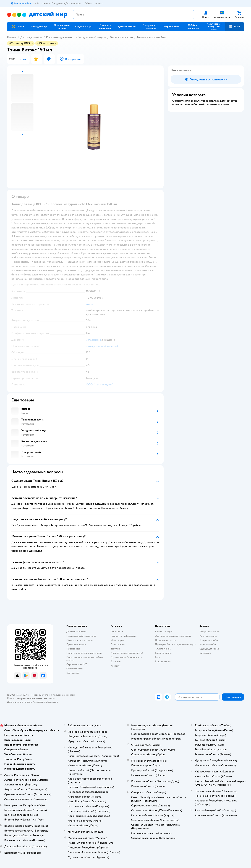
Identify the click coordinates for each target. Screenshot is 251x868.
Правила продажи (76, 644)
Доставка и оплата (76, 632)
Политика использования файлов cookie (85, 659)
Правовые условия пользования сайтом (53, 695)
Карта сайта (73, 673)
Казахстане (39, 702)
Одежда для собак (209, 649)
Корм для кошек (208, 636)
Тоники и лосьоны (121, 37)
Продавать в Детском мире (81, 636)
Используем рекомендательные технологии (31, 698)
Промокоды (73, 649)
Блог (158, 657)
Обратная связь (75, 669)
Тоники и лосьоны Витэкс (153, 37)
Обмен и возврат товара (80, 640)
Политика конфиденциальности (84, 653)
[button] (235, 27)
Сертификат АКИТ (77, 664)
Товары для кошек (209, 632)
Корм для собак (208, 644)
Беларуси (53, 702)
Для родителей (30, 37)
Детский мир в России (19, 702)
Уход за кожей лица (91, 37)
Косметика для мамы (59, 37)
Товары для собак (209, 640)
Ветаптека (205, 653)
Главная (12, 37)
